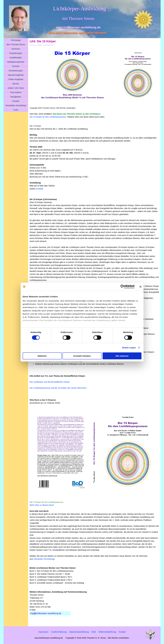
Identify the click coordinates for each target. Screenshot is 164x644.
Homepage (16, 40)
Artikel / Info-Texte (16, 88)
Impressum (43, 632)
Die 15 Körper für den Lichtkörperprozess (48, 117)
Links (16, 110)
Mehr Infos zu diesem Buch (42, 505)
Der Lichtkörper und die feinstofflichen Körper (50, 382)
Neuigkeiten (16, 97)
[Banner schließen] (141, 287)
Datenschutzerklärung (79, 632)
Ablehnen (42, 356)
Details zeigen (129, 348)
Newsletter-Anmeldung (16, 105)
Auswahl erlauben (82, 356)
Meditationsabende (16, 62)
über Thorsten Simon (16, 44)
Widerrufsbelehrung (107, 632)
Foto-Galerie (16, 92)
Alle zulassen (122, 356)
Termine (16, 66)
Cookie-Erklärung (59, 632)
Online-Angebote (16, 79)
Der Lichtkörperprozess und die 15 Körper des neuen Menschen (58, 388)
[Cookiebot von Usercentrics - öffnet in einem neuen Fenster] (123, 287)
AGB (94, 632)
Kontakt (16, 101)
